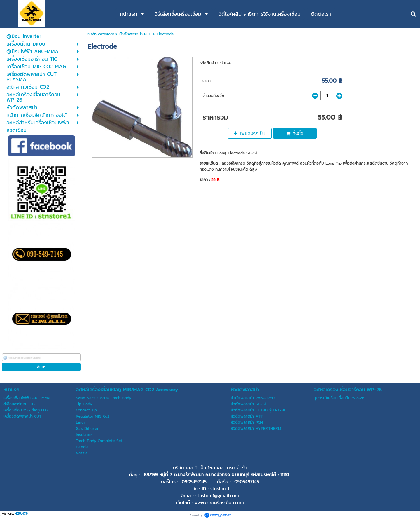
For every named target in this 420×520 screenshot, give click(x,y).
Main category (101, 34)
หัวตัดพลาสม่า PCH (135, 34)
